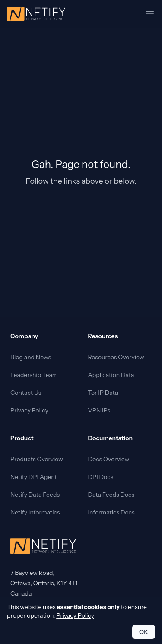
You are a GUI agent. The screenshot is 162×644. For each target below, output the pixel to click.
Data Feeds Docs (111, 495)
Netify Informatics (35, 512)
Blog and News (31, 357)
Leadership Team (34, 375)
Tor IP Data (103, 393)
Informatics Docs (111, 512)
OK (144, 632)
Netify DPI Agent (34, 477)
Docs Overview (109, 459)
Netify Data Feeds (35, 495)
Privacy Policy (29, 410)
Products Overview (37, 459)
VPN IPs (99, 410)
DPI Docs (101, 477)
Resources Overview (116, 357)
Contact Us (26, 393)
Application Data (111, 375)
